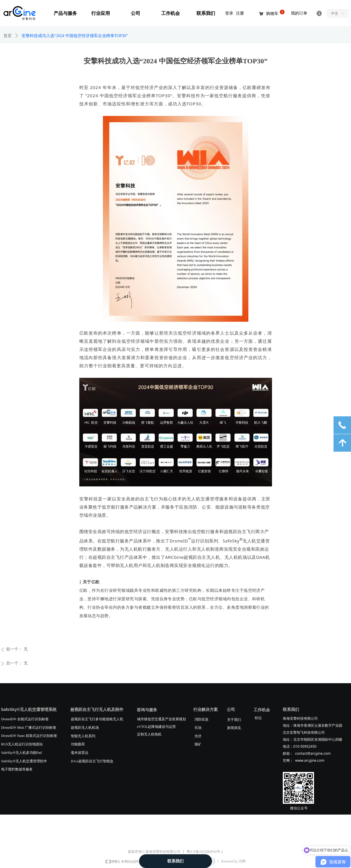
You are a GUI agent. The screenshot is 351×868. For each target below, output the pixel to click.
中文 (335, 13)
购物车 (272, 14)
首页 (8, 36)
